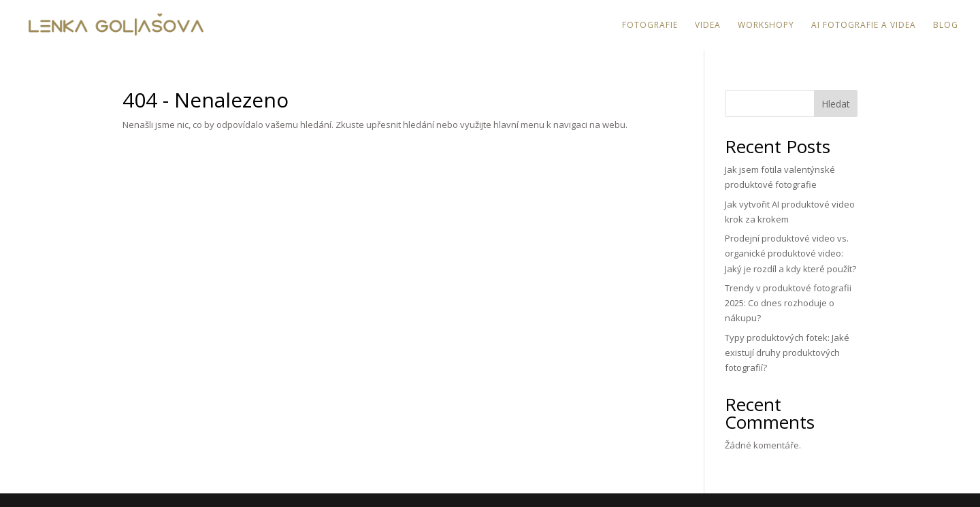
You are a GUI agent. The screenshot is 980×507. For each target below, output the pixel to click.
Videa (708, 26)
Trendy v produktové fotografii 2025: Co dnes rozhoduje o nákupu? (788, 303)
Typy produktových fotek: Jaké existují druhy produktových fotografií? (787, 353)
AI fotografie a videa (864, 26)
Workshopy (766, 26)
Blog (946, 26)
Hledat (836, 104)
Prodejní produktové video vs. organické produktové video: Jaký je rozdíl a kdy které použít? (790, 253)
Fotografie (650, 26)
